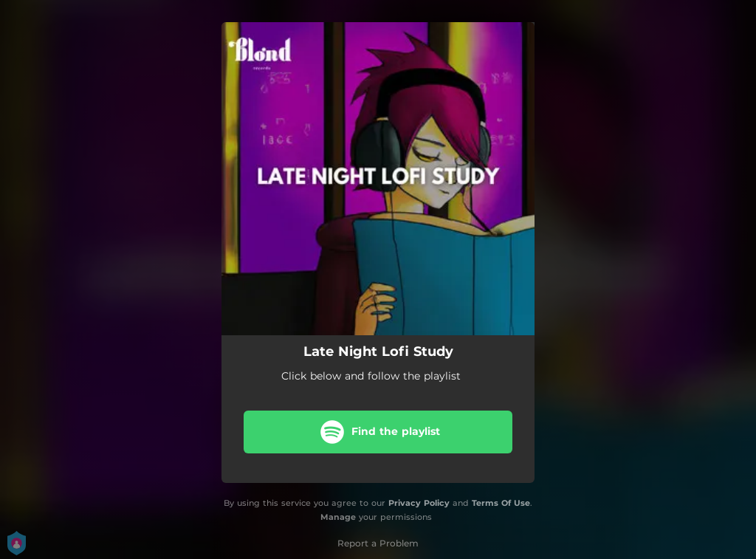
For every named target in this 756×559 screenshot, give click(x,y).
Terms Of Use (501, 503)
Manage (338, 517)
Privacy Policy (419, 503)
